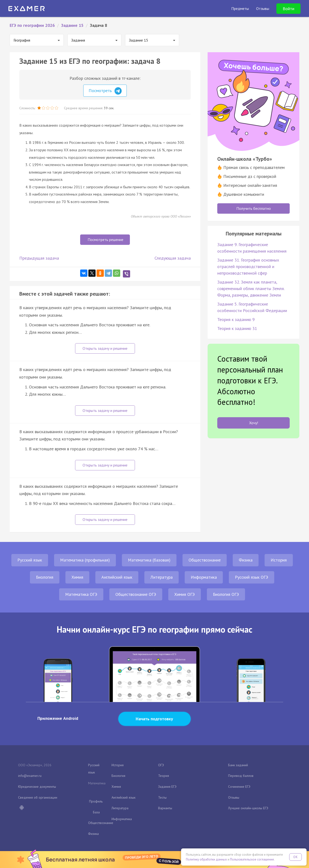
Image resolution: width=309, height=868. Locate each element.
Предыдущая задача (39, 258)
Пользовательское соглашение (252, 859)
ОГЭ (161, 765)
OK (295, 857)
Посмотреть (105, 91)
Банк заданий (238, 765)
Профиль (96, 801)
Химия (77, 577)
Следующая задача (173, 258)
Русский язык (30, 560)
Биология (45, 577)
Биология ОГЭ (226, 594)
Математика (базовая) (149, 560)
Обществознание (205, 560)
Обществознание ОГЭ (136, 594)
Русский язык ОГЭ (252, 577)
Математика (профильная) (85, 560)
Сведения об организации (38, 797)
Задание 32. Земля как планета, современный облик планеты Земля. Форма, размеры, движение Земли (251, 288)
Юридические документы (37, 787)
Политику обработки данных (206, 859)
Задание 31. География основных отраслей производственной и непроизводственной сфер (248, 266)
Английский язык (117, 577)
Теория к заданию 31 (237, 328)
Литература (162, 577)
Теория (164, 776)
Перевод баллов (241, 776)
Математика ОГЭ (81, 594)
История (279, 560)
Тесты (162, 797)
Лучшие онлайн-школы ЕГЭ (248, 808)
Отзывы (234, 797)
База (96, 812)
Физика (246, 560)
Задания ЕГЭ (167, 787)
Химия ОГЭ (185, 594)
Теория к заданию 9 (236, 319)
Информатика (204, 577)
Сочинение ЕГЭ (239, 787)
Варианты (165, 808)
